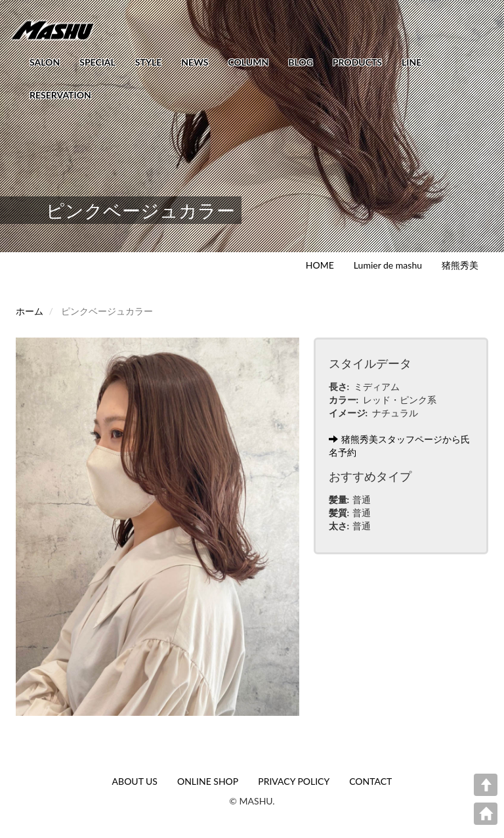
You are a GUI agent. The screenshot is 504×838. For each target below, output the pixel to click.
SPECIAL (97, 62)
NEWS (195, 62)
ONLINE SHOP (208, 781)
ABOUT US (135, 781)
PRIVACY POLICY (294, 781)
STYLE (148, 62)
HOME (320, 265)
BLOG (301, 62)
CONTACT (370, 781)
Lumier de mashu (388, 265)
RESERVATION (60, 95)
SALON (45, 62)
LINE (411, 62)
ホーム (30, 311)
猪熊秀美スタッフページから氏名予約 (399, 446)
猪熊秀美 (460, 265)
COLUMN (248, 62)
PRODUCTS (357, 62)
